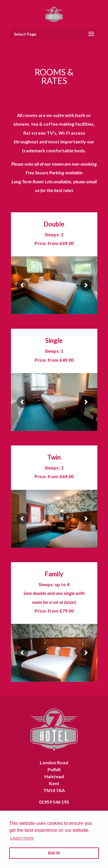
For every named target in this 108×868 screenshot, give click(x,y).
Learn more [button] (22, 838)
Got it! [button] (54, 853)
